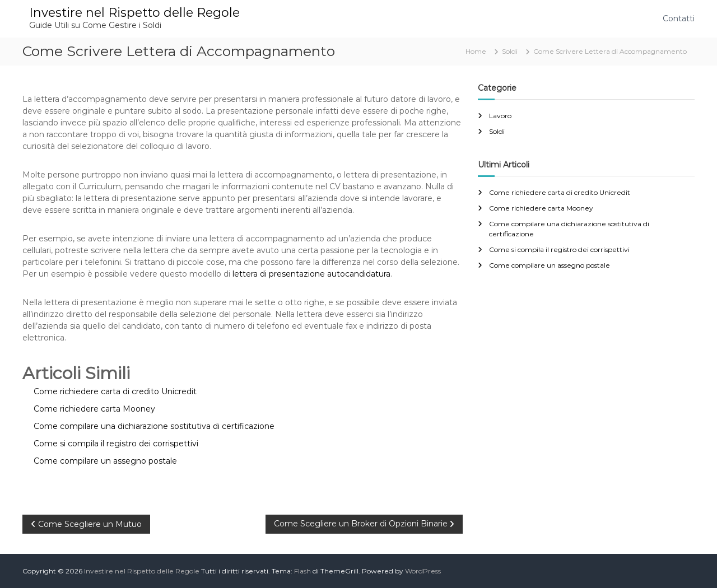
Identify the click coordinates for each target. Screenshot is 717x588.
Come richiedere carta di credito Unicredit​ (560, 192)
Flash (302, 571)
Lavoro (500, 116)
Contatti (679, 18)
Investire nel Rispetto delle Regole (134, 13)
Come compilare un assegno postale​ (550, 265)
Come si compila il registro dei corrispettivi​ (559, 249)
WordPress (423, 571)
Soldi (510, 51)
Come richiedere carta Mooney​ (541, 208)
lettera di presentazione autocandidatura (311, 274)
